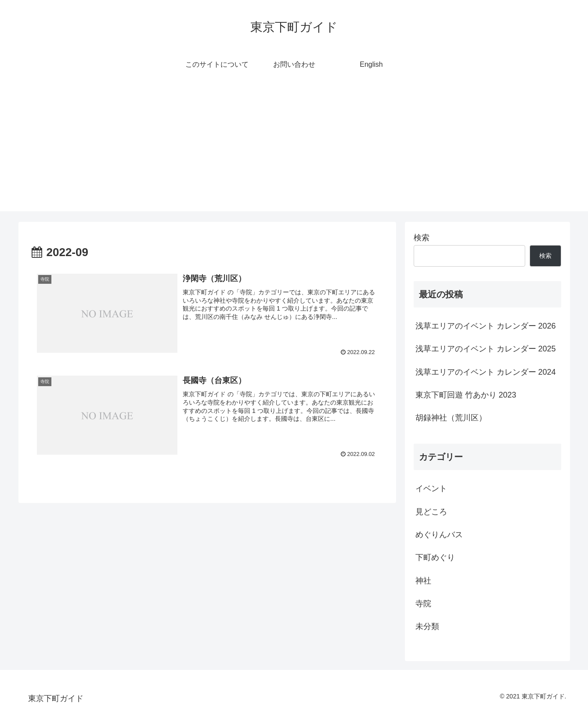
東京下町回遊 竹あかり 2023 (466, 395)
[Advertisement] (294, 150)
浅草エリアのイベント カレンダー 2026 (486, 326)
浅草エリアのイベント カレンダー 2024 (486, 372)
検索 (422, 238)
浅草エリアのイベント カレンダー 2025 (486, 349)
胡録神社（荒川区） (451, 418)
